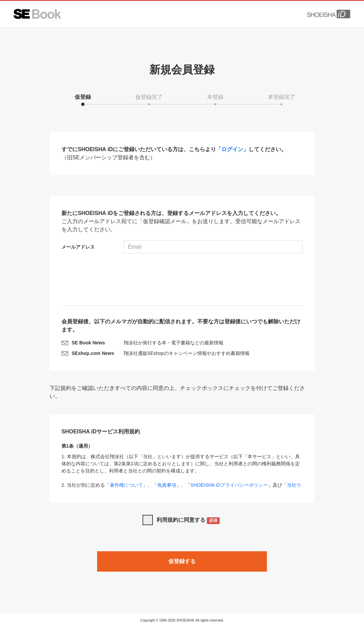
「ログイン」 (232, 149)
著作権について (126, 485)
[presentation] (182, 280)
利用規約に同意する (188, 521)
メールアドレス (78, 247)
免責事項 (167, 485)
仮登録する (182, 561)
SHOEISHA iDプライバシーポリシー (229, 485)
